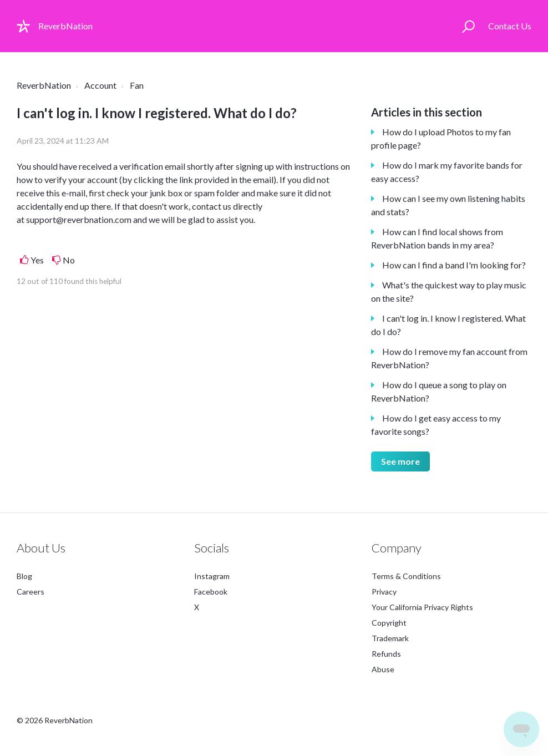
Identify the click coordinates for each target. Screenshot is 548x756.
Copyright (389, 623)
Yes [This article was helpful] (37, 260)
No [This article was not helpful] (69, 260)
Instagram (212, 576)
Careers (31, 592)
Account (100, 85)
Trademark (390, 638)
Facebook (211, 592)
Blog (24, 576)
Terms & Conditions (406, 576)
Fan (137, 85)
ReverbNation (44, 85)
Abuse (383, 669)
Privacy (384, 592)
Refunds (386, 654)
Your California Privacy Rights (422, 607)
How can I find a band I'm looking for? (454, 265)
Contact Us (510, 26)
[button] (468, 26)
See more (400, 461)
